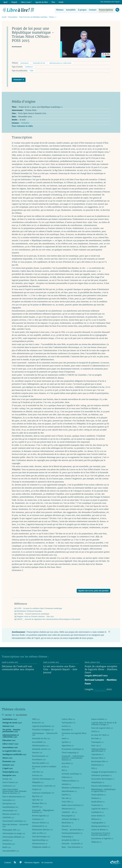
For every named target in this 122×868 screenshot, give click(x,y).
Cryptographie (98, 823)
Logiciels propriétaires (43, 726)
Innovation (9, 800)
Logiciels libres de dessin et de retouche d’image (104, 724)
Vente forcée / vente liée (44, 786)
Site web (66, 798)
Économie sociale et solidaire (44, 767)
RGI (64, 770)
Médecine (96, 842)
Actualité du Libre (70, 840)
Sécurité (66, 826)
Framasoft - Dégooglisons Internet (43, 811)
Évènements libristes (42, 830)
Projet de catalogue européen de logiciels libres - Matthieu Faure (101, 669)
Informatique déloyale (13, 837)
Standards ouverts (41, 749)
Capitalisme (97, 754)
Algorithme (68, 745)
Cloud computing (70, 752)
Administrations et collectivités (60, 63)
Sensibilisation (10, 807)
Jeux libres (67, 763)
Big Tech (37, 796)
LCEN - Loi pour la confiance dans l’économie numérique (39, 608)
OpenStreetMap (40, 840)
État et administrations (14, 797)
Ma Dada (96, 738)
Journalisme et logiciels (102, 838)
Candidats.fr (97, 812)
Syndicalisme (98, 802)
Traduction (97, 805)
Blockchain (67, 823)
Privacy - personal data (73, 830)
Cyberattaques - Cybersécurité (45, 734)
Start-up (96, 745)
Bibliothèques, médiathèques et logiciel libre (103, 790)
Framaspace (97, 742)
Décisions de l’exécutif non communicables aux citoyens (18, 668)
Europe (7, 779)
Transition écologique (43, 730)
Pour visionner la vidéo (22, 126)
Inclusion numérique (72, 774)
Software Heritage (70, 819)
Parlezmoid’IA (40, 826)
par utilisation (21, 715)
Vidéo (32, 71)
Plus (53, 2)
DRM (36, 719)
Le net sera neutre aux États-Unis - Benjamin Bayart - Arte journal (60, 669)
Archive (66, 726)
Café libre (38, 772)
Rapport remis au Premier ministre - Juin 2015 (36, 616)
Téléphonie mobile (41, 847)
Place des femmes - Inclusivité (15, 825)
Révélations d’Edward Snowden (29, 611)
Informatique (10, 811)
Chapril (37, 789)
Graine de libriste (100, 830)
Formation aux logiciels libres (74, 734)
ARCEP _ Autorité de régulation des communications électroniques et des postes (49, 619)
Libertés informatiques (43, 779)
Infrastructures (40, 844)
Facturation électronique (103, 779)
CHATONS (8, 818)
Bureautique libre (100, 761)
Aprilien (66, 742)
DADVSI (66, 795)
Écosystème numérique (73, 749)
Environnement (40, 756)
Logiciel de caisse (100, 809)
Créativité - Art (69, 812)
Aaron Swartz (98, 816)
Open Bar (38, 800)
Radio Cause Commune (72, 805)
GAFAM (7, 840)
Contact (93, 10)
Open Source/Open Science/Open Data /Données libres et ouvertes (14, 791)
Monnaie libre (98, 758)
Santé (65, 738)
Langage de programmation (104, 772)
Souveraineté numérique (14, 821)
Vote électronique (41, 837)
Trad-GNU (67, 802)
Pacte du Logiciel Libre (102, 728)
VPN (94, 768)
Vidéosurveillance (70, 781)
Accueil (4, 17)
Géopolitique (98, 782)
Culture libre (68, 719)
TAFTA (95, 731)
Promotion (9, 844)
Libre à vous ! (26, 2)
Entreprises (9, 804)
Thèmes (60, 10)
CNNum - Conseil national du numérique (33, 614)
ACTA (65, 767)
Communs (38, 819)
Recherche (38, 723)
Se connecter (47, 862)
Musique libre (39, 803)
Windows (96, 798)
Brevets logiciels (40, 816)
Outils (60, 2)
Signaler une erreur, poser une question (93, 591)
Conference (9, 786)
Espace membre (99, 719)
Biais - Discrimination (72, 847)
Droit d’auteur (10, 782)
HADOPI (37, 807)
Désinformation (40, 745)
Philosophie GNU (11, 830)
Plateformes (97, 765)
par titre (8, 715)
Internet (37, 752)
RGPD (7, 847)
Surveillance (39, 759)
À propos (82, 10)
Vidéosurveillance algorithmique (99, 750)
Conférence (29, 67)
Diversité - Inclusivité (72, 844)
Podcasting (67, 837)
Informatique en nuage (14, 833)
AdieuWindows (69, 791)
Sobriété (66, 784)
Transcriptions (106, 10)
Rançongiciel (68, 816)
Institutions (25, 63)
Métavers (96, 819)
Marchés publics (41, 763)
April (5, 2)
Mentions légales (32, 862)
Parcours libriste (41, 823)
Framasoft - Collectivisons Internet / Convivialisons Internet (73, 758)
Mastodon (67, 730)
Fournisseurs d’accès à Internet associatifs (101, 834)
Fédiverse (67, 777)
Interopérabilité (11, 851)
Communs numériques (43, 793)
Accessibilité (39, 742)
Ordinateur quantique (101, 775)
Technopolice (68, 723)
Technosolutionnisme (72, 833)
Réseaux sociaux (11, 814)
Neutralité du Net (39, 63)
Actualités (71, 10)
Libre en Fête (39, 833)
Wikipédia (38, 782)
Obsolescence (68, 809)
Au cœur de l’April (100, 735)
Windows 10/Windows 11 (73, 788)
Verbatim (25, 123)
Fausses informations (101, 786)
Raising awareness (100, 826)
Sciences (37, 775)
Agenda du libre (41, 2)
